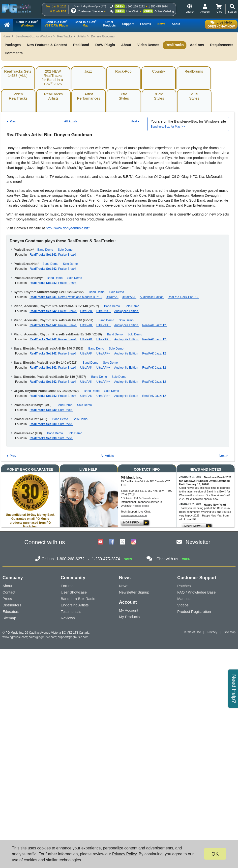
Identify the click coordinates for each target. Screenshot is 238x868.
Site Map (230, 632)
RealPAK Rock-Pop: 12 (183, 297)
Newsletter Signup (134, 592)
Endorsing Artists (75, 605)
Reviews (68, 618)
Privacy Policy (124, 854)
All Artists (71, 121)
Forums (67, 586)
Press (7, 599)
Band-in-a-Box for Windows (34, 36)
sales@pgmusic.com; (43, 637)
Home (6, 36)
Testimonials (71, 611)
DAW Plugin (105, 45)
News (124, 586)
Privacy (212, 632)
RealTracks (65, 36)
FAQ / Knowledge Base (196, 592)
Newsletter (198, 542)
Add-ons (197, 45)
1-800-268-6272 (135, 6)
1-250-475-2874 (158, 6)
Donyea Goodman (103, 36)
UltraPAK (112, 297)
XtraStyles (124, 96)
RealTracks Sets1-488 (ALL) (18, 73)
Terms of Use (192, 632)
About (126, 45)
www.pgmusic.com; (15, 637)
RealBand (81, 45)
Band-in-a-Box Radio (78, 599)
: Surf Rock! (51, 410)
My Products (129, 617)
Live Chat (132, 11)
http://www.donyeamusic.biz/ (68, 228)
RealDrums (194, 71)
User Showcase (74, 592)
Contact (9, 592)
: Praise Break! (53, 255)
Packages (13, 45)
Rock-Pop (123, 71)
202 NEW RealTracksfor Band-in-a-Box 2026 (53, 78)
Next (134, 121)
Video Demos (148, 45)
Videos (183, 605)
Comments (14, 53)
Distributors (12, 605)
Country (159, 71)
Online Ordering (164, 11)
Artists (81, 36)
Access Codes (141, 506)
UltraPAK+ (129, 297)
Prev (13, 121)
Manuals (184, 599)
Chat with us (167, 559)
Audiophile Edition (152, 297)
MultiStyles (194, 96)
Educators (11, 611)
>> (168, 127)
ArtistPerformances (89, 96)
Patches (184, 586)
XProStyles (159, 96)
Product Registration (194, 611)
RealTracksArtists (53, 96)
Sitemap (9, 618)
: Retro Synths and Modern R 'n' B (66, 297)
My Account (129, 610)
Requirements (222, 45)
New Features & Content (47, 45)
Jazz (88, 71)
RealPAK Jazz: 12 (155, 325)
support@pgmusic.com (134, 516)
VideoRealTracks (18, 96)
